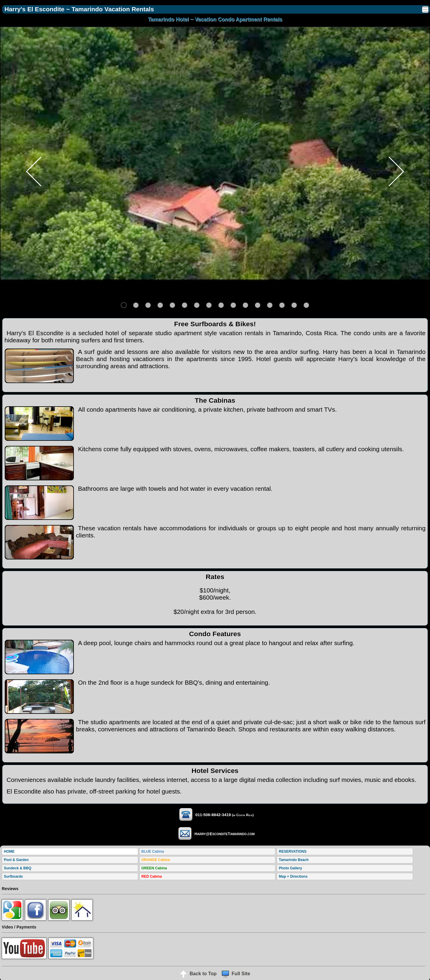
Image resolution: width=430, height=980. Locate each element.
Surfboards (13, 876)
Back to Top (198, 974)
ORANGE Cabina (156, 860)
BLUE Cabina (153, 852)
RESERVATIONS (293, 852)
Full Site (236, 974)
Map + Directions (293, 876)
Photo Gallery (290, 868)
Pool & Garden (16, 860)
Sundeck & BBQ (18, 868)
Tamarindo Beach (294, 860)
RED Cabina (152, 876)
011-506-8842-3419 (204, 815)
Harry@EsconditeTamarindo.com (215, 834)
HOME (9, 852)
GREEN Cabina (154, 868)
